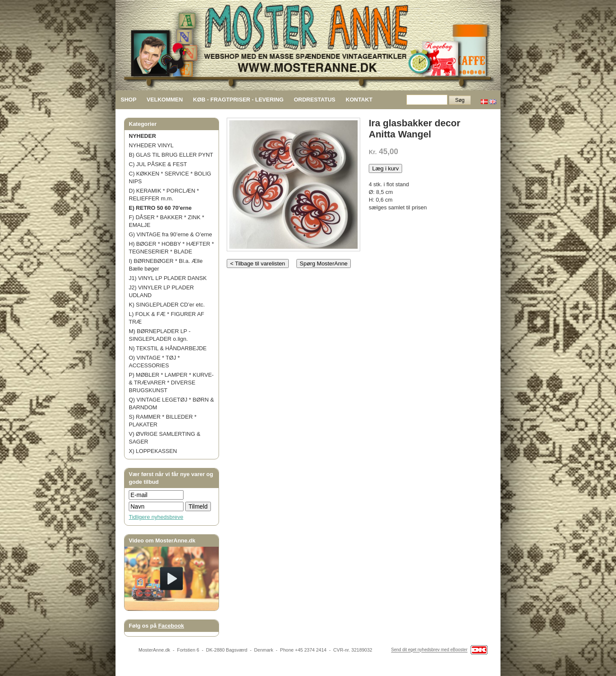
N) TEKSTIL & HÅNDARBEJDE (168, 348)
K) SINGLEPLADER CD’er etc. (167, 305)
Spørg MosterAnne (324, 264)
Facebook (171, 626)
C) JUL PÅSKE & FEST (158, 164)
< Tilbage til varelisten (258, 264)
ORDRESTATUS (315, 100)
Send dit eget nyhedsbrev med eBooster (429, 650)
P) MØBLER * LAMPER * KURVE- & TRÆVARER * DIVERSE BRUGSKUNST (171, 383)
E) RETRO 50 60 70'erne (160, 208)
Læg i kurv (385, 168)
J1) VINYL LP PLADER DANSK (168, 278)
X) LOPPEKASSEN (153, 451)
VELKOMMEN (165, 100)
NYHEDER (142, 136)
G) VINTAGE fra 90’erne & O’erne (170, 234)
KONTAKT (359, 100)
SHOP (129, 100)
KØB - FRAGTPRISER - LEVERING (238, 100)
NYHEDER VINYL (151, 145)
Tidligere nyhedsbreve (156, 517)
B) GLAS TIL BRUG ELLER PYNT (171, 155)
